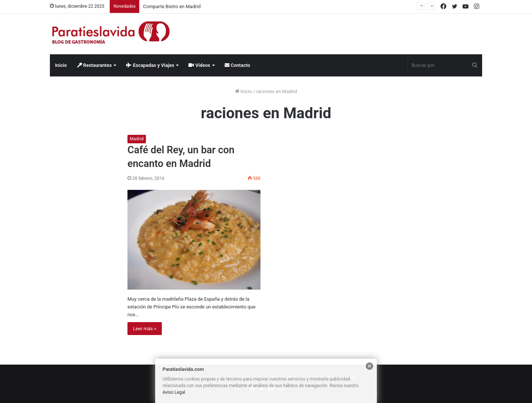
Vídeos (199, 65)
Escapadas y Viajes (150, 65)
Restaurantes (95, 65)
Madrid (137, 139)
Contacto (237, 65)
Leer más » (145, 329)
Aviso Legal (174, 392)
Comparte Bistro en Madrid (172, 6)
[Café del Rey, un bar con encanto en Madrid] (194, 240)
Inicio (61, 65)
